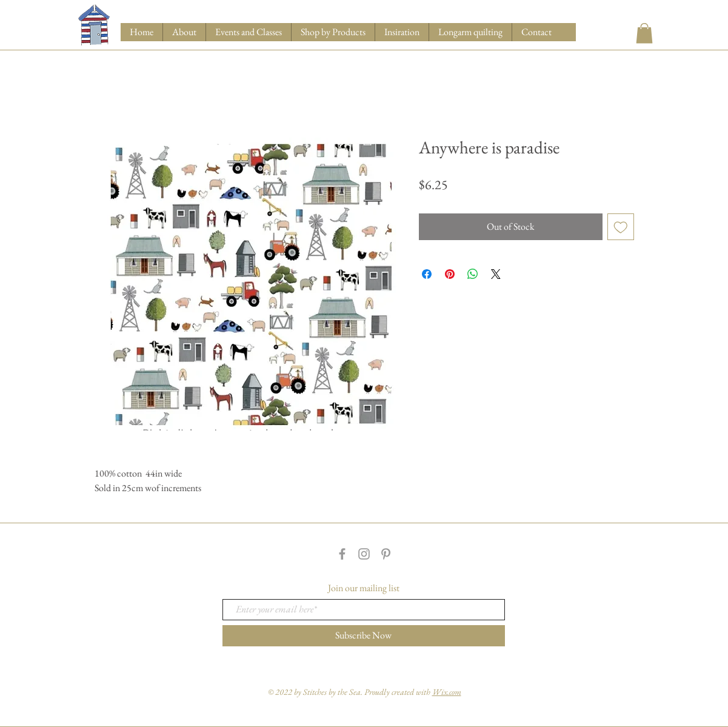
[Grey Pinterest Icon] (386, 554)
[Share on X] (496, 274)
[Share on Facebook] (427, 274)
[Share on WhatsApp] (473, 274)
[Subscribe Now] (364, 636)
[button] (333, 32)
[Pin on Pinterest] (450, 274)
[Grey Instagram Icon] (364, 554)
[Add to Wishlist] (621, 227)
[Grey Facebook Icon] (342, 554)
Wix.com (447, 692)
